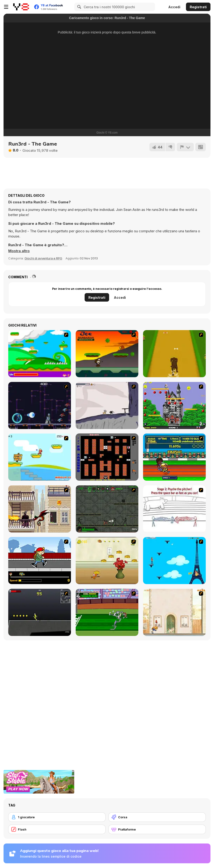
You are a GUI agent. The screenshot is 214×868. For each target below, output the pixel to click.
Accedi (174, 7)
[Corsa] (157, 817)
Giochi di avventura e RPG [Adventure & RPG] (43, 258)
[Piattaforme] (157, 829)
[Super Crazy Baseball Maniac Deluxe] (174, 509)
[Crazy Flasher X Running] (40, 612)
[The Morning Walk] (174, 612)
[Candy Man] (40, 354)
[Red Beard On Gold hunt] (40, 457)
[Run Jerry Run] (107, 561)
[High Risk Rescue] (40, 509)
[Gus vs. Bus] (40, 561)
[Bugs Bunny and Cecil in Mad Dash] (107, 612)
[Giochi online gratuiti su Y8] (21, 7)
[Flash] (57, 829)
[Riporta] (185, 147)
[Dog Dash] (174, 354)
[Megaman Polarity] (40, 405)
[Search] (78, 7)
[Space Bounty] (107, 509)
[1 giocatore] (57, 817)
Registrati (198, 7)
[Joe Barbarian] (107, 354)
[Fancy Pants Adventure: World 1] (107, 405)
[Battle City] (107, 457)
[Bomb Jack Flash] (174, 405)
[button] (19, 251)
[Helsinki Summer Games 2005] (174, 457)
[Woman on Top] (174, 561)
